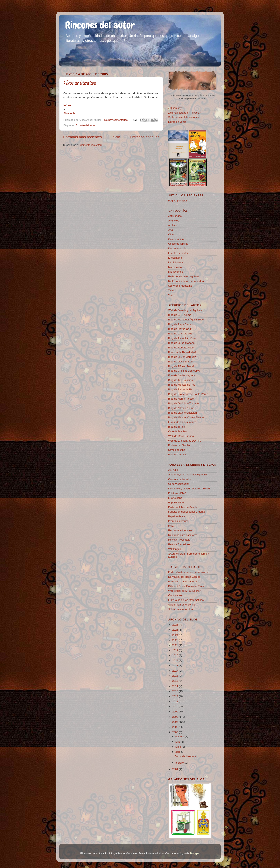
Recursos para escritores (183, 535)
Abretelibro (70, 113)
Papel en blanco (178, 516)
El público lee (176, 503)
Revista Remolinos (179, 544)
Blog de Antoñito (178, 455)
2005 (176, 732)
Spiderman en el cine (181, 609)
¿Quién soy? (176, 108)
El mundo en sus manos (182, 422)
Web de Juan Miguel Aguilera (185, 310)
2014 (176, 686)
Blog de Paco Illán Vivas (182, 338)
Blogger (195, 853)
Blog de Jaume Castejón (182, 413)
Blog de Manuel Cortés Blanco (186, 417)
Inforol (67, 105)
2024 (176, 635)
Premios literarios (178, 521)
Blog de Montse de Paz (182, 385)
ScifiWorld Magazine (180, 286)
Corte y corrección (179, 484)
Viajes (172, 295)
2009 (176, 712)
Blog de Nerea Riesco (181, 399)
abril (178, 752)
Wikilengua (175, 549)
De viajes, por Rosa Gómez (184, 577)
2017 (176, 671)
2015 (176, 681)
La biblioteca (176, 262)
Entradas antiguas (145, 137)
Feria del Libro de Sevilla (183, 507)
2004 (176, 769)
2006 (176, 727)
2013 (176, 691)
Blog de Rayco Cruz (180, 329)
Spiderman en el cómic (182, 605)
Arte (171, 230)
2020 (176, 655)
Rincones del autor (100, 25)
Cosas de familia (178, 244)
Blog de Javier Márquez (182, 357)
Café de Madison (178, 431)
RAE (171, 526)
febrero (180, 763)
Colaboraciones (177, 239)
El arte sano (175, 498)
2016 (176, 676)
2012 (176, 696)
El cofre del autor (86, 125)
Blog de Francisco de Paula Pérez (188, 394)
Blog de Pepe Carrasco (182, 324)
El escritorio (175, 258)
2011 (176, 701)
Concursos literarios (180, 479)
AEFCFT (173, 470)
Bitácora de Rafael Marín (183, 352)
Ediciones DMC (177, 493)
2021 (176, 650)
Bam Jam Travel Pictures (183, 581)
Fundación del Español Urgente (187, 512)
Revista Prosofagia (179, 540)
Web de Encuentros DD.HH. (185, 441)
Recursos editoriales (180, 530)
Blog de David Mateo (180, 362)
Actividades (175, 216)
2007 (176, 722)
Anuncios (174, 221)
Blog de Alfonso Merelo (182, 366)
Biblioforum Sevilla (179, 445)
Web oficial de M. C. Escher (184, 591)
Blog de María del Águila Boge (186, 320)
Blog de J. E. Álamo (180, 315)
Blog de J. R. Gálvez (180, 334)
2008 (176, 717)
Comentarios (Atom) (92, 145)
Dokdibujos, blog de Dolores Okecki (189, 489)
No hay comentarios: (117, 120)
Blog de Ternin (177, 427)
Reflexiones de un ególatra (184, 276)
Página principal (178, 201)
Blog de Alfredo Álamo (181, 408)
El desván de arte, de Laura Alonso (189, 572)
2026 (176, 625)
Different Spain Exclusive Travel (187, 586)
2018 (176, 665)
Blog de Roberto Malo (181, 348)
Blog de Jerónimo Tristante (184, 403)
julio (178, 742)
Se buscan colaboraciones (184, 117)
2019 (176, 660)
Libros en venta (177, 122)
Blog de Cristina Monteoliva (184, 371)
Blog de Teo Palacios (180, 380)
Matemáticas (176, 267)
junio (178, 747)
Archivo (173, 225)
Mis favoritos (176, 272)
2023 (176, 640)
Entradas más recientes (82, 137)
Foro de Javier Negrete (182, 375)
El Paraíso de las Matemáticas (186, 600)
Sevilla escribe (177, 450)
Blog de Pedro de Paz (181, 389)
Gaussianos (175, 595)
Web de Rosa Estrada (181, 436)
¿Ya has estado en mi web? (184, 113)
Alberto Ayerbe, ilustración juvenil (188, 475)
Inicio (116, 137)
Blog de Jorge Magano (181, 343)
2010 (176, 707)
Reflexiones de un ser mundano (187, 281)
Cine (171, 234)
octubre (180, 736)
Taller (171, 290)
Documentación (177, 248)
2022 (176, 645)
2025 (176, 630)
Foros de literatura (80, 84)
